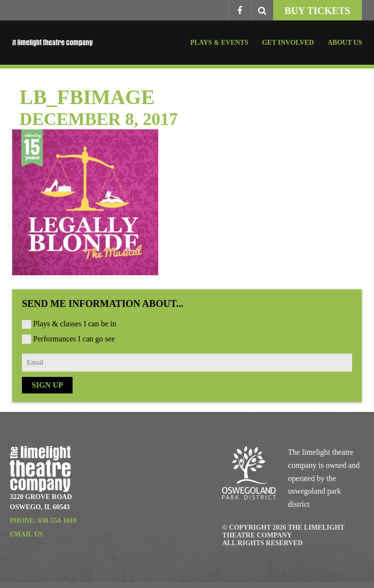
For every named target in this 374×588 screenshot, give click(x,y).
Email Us (26, 534)
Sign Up (47, 385)
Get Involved (288, 43)
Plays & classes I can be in (75, 324)
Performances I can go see (74, 339)
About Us (345, 43)
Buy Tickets (317, 11)
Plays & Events (219, 43)
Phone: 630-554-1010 (43, 521)
